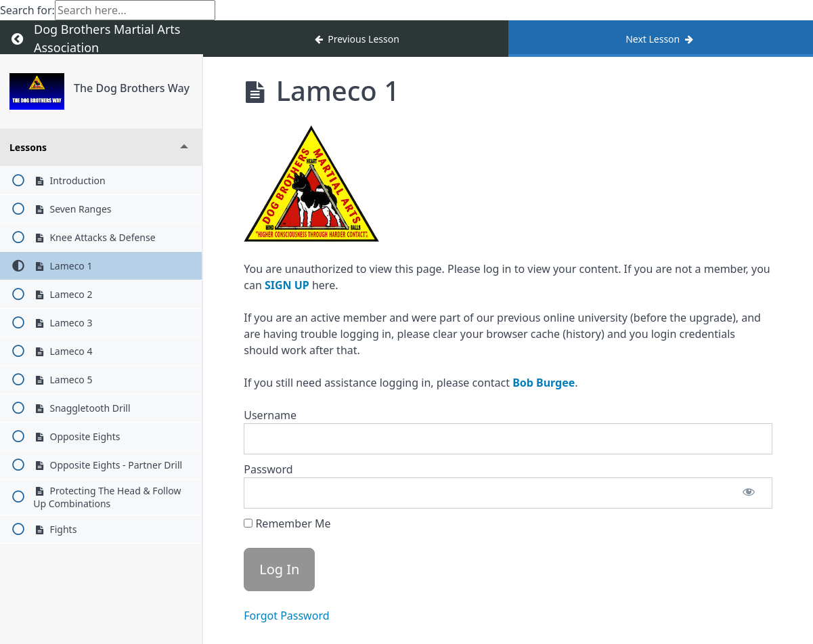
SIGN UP (287, 285)
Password (268, 469)
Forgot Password (286, 616)
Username (270, 415)
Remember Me (287, 523)
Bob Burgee (544, 383)
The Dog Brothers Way (132, 88)
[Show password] (749, 493)
